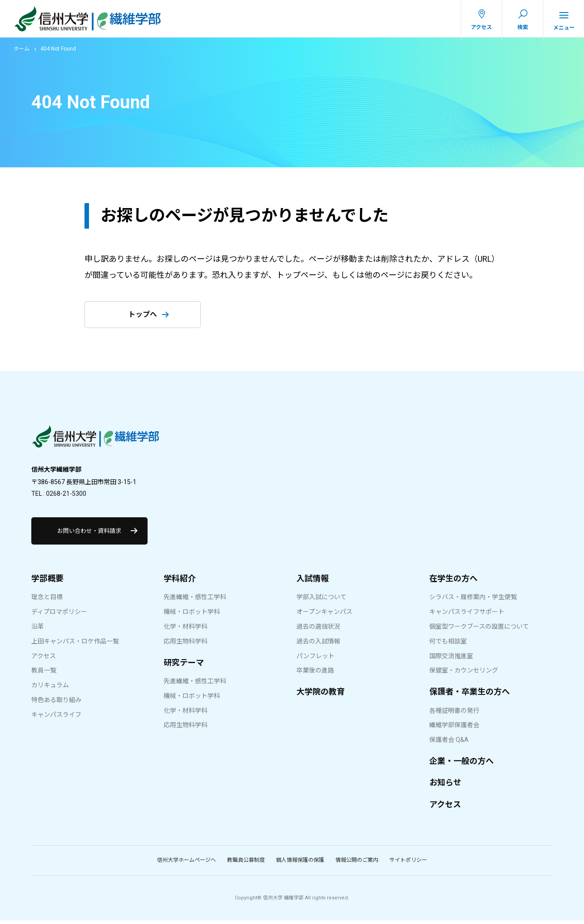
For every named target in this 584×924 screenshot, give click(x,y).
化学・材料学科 (186, 630)
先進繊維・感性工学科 (195, 601)
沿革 (38, 630)
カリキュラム (50, 689)
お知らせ (445, 786)
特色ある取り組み (56, 703)
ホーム (21, 52)
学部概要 (47, 582)
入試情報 (313, 582)
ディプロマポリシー (59, 615)
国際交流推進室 (451, 660)
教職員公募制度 (246, 864)
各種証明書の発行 (454, 714)
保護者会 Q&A (449, 743)
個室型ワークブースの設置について (479, 630)
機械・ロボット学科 (192, 615)
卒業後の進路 (315, 674)
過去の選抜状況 (318, 630)
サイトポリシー (408, 864)
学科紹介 (180, 582)
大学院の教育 (321, 695)
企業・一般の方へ (461, 764)
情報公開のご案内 (357, 864)
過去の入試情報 (318, 645)
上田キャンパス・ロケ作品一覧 (75, 645)
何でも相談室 (448, 645)
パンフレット (315, 660)
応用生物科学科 (186, 645)
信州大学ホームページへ (186, 864)
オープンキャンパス (324, 615)
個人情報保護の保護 (300, 864)
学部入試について (322, 601)
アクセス (44, 660)
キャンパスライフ (56, 718)
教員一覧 (44, 674)
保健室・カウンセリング (464, 674)
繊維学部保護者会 (454, 729)
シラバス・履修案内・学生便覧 (473, 601)
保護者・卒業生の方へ (470, 695)
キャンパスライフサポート (467, 615)
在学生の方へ (453, 582)
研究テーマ (184, 666)
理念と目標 (47, 601)
